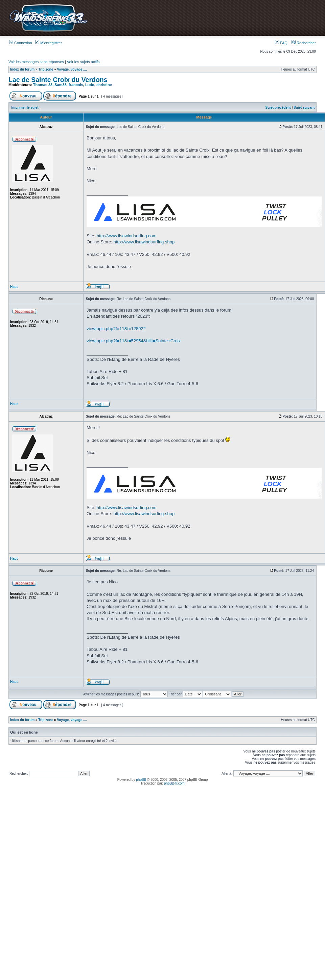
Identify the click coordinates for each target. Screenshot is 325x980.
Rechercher (304, 43)
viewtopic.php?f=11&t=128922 (116, 329)
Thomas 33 (43, 85)
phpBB (141, 780)
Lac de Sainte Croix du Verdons (58, 80)
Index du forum (22, 69)
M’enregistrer (49, 43)
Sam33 (60, 85)
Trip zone (46, 69)
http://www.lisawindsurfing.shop (144, 242)
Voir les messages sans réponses (36, 62)
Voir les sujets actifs (83, 62)
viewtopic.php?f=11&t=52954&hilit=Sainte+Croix (134, 341)
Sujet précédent (278, 108)
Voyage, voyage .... (72, 69)
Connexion (21, 43)
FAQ (281, 43)
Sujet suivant (304, 108)
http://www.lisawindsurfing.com (127, 236)
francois (76, 85)
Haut (14, 287)
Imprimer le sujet (25, 108)
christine (104, 85)
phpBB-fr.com (174, 783)
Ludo (90, 85)
